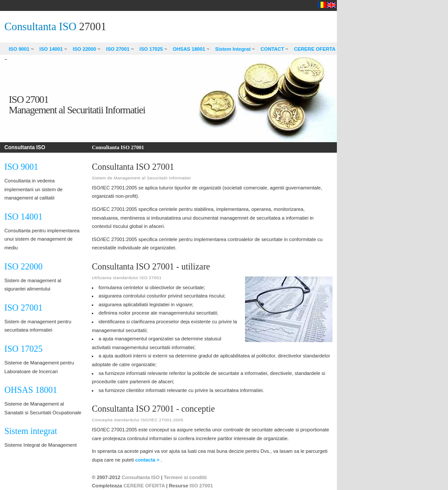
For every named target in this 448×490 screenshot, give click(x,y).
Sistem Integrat (233, 49)
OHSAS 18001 (189, 49)
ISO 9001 (19, 49)
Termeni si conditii (185, 477)
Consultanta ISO (40, 26)
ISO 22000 (84, 49)
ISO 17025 (151, 49)
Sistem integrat (31, 431)
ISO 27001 (118, 49)
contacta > (148, 460)
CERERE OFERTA (315, 49)
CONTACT (272, 49)
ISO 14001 (51, 49)
